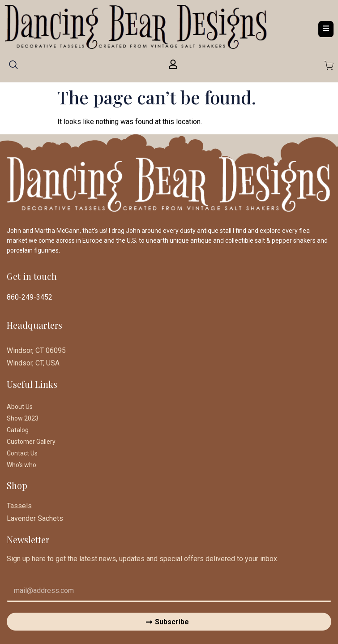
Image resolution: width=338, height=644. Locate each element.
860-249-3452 (30, 297)
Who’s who (21, 465)
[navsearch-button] (13, 68)
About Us (20, 407)
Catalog (18, 430)
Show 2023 (23, 418)
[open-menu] (326, 29)
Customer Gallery (31, 442)
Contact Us (22, 453)
